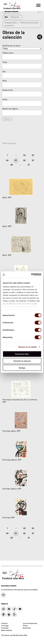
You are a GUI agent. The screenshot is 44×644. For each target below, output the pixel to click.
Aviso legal (5, 626)
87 (33, 161)
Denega (22, 368)
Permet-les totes (22, 354)
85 (16, 161)
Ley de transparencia (30, 623)
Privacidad (5, 628)
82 (24, 155)
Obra (6, 17)
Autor (5, 81)
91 (29, 165)
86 (24, 161)
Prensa (25, 626)
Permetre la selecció (22, 361)
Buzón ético (27, 628)
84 (7, 161)
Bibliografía (15, 17)
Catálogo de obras (11, 23)
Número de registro (10, 109)
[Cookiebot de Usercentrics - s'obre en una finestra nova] (31, 275)
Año (4, 72)
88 (12, 165)
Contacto (4, 623)
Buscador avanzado (11, 12)
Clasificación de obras (11, 46)
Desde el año (8, 90)
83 (33, 155)
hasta (5, 99)
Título (5, 62)
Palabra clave (8, 53)
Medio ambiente (7, 630)
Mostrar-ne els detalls (28, 347)
